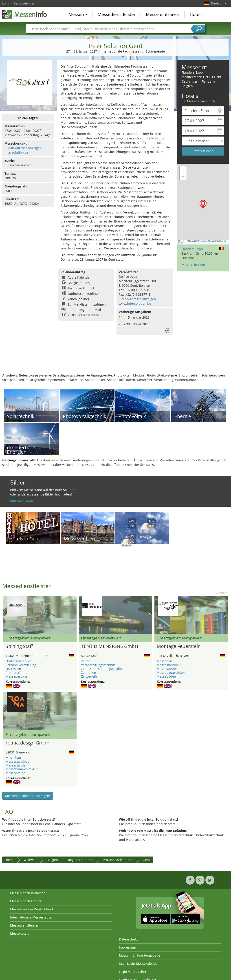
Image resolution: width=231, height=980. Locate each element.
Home (9, 860)
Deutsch (219, 3)
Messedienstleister (117, 14)
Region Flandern (80, 860)
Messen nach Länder (26, 901)
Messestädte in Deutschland (32, 909)
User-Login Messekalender (139, 963)
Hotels (196, 14)
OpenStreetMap (205, 241)
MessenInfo (25, 14)
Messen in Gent (193, 265)
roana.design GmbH (28, 743)
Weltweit (30, 860)
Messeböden (166, 676)
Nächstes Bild (150, 615)
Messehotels (20, 933)
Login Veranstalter (133, 972)
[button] (203, 204)
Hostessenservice (19, 661)
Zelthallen (89, 673)
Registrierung (24, 3)
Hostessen (13, 669)
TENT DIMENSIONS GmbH (110, 646)
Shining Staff (19, 646)
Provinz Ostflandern (118, 860)
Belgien (52, 860)
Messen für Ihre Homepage (140, 955)
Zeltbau (87, 661)
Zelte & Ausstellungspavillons (103, 669)
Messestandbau (169, 665)
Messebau (164, 661)
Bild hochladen (22, 501)
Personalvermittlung (21, 665)
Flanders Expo (192, 249)
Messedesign (15, 773)
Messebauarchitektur (173, 673)
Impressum (128, 947)
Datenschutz (128, 939)
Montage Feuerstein (179, 646)
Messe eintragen (163, 14)
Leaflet (182, 241)
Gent (146, 860)
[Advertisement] (115, 359)
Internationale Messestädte (31, 917)
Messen (78, 14)
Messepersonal (17, 676)
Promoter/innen (18, 673)
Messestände (167, 669)
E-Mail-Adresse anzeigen (23, 148)
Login (6, 3)
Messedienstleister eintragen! (28, 796)
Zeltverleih (89, 676)
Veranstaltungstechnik (98, 665)
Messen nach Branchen (28, 893)
